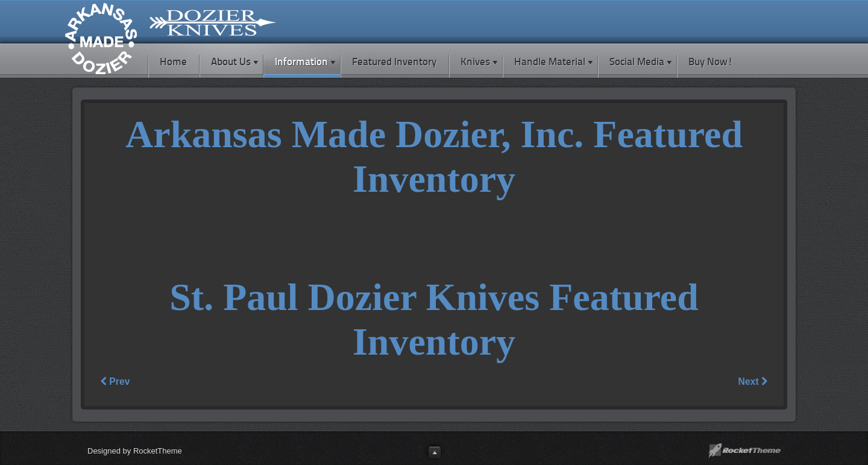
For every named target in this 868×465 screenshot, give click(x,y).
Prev (115, 381)
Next (753, 381)
